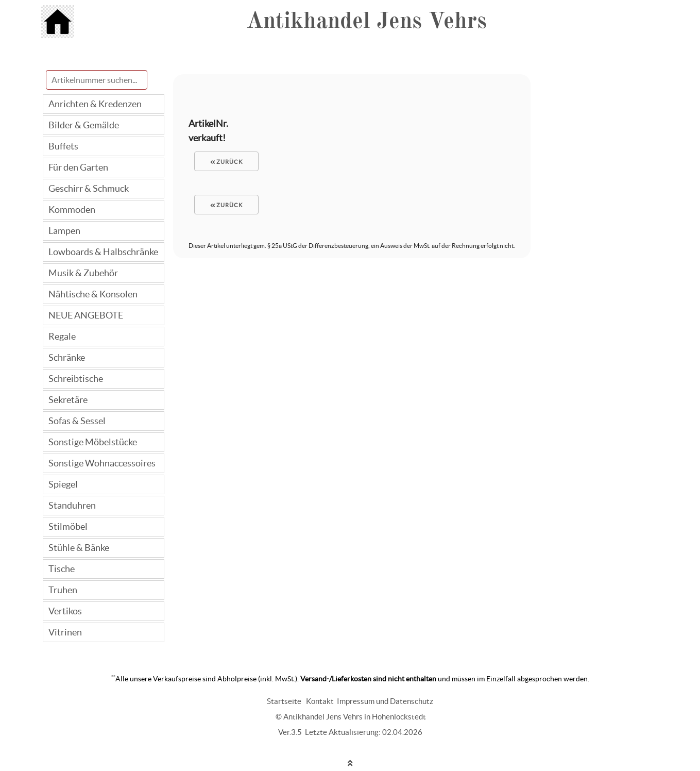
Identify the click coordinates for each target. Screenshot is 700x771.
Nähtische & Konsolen (93, 294)
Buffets (63, 146)
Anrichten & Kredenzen (95, 104)
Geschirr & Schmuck (89, 188)
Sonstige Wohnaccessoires (102, 463)
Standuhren (72, 505)
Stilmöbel (68, 526)
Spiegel (63, 484)
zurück (227, 162)
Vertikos (65, 611)
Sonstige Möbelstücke (93, 442)
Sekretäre (68, 400)
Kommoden (72, 209)
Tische (62, 569)
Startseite (284, 701)
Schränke (67, 357)
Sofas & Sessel (77, 421)
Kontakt (320, 701)
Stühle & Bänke (79, 548)
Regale (62, 336)
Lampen (64, 231)
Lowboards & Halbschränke (103, 252)
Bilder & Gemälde (84, 125)
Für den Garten (78, 167)
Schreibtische (76, 379)
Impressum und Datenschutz (385, 701)
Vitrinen (65, 632)
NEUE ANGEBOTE (86, 315)
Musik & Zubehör (83, 273)
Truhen (63, 590)
